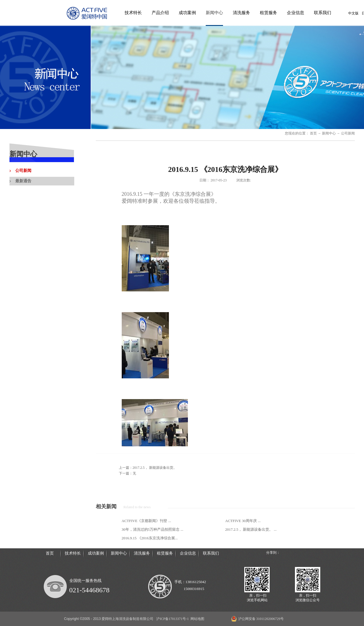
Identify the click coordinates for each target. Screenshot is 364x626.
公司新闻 (348, 133)
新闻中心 (329, 133)
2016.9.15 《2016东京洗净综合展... (150, 538)
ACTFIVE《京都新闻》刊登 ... (146, 521)
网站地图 (197, 619)
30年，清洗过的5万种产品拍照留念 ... (153, 529)
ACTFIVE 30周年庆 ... (243, 521)
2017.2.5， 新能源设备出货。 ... (251, 529)
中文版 (353, 13)
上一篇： (148, 468)
